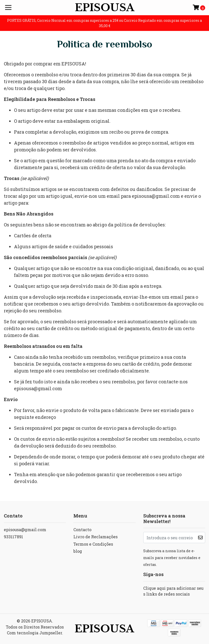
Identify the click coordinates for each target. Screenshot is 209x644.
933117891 (13, 537)
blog (78, 551)
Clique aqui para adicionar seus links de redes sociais (173, 591)
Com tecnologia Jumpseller (34, 633)
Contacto (82, 530)
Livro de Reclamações (95, 537)
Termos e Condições (93, 544)
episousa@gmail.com (25, 530)
